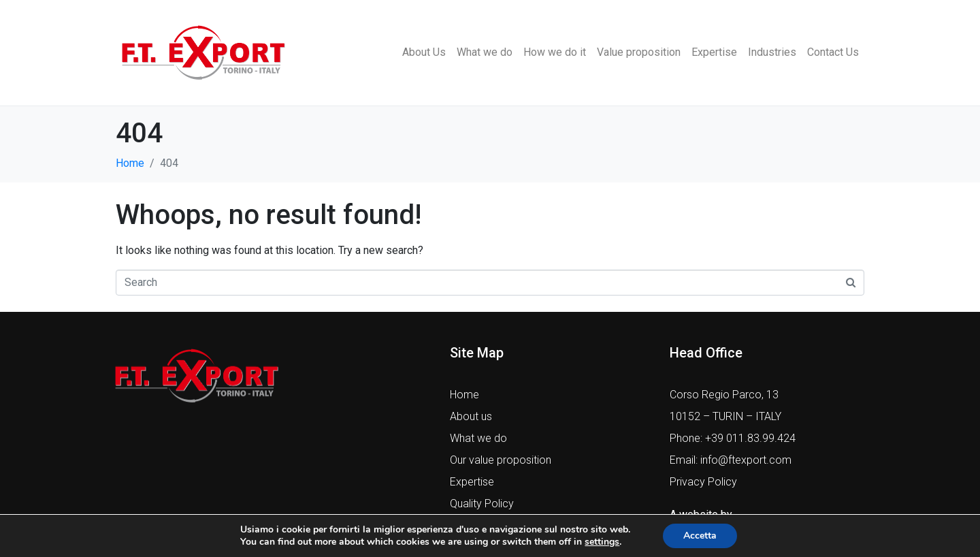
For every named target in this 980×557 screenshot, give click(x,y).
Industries (772, 52)
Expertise (714, 52)
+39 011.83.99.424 (750, 438)
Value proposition (639, 52)
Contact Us (833, 52)
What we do (485, 52)
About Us (424, 52)
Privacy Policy (703, 482)
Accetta (700, 536)
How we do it (555, 52)
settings (602, 542)
